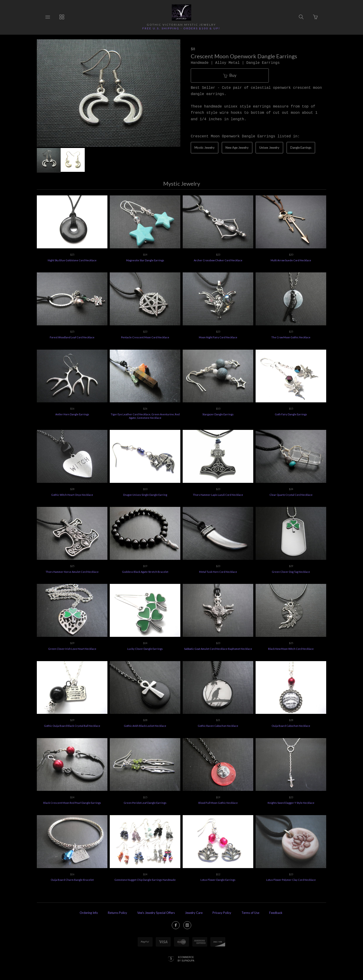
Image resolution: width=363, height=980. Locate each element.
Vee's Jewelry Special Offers (156, 913)
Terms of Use (250, 913)
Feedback (276, 913)
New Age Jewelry (237, 148)
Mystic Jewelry (205, 148)
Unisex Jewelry (269, 148)
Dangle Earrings (301, 148)
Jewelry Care (194, 913)
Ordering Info (89, 913)
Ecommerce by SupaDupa (186, 959)
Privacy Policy (222, 913)
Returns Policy (117, 913)
